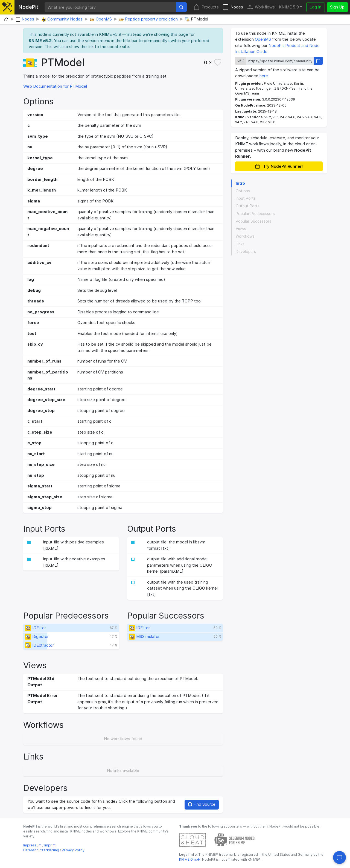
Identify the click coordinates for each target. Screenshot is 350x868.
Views (241, 229)
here (264, 76)
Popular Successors (253, 221)
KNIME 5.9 (289, 7)
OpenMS (263, 39)
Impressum (32, 845)
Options (243, 191)
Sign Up (337, 7)
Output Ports (248, 206)
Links (240, 244)
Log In (315, 7)
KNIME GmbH (190, 859)
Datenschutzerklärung (41, 850)
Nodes (233, 7)
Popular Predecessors (255, 214)
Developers (246, 252)
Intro (240, 183)
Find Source (202, 804)
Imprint (50, 845)
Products (206, 7)
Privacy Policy (73, 850)
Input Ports (246, 198)
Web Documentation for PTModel (55, 86)
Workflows (261, 7)
